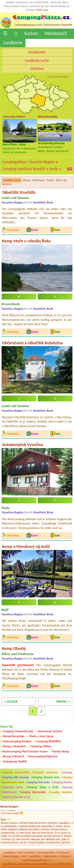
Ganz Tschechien (57, 77)
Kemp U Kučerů (14, 756)
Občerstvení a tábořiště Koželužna (32, 343)
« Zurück (11, 701)
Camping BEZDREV (49, 741)
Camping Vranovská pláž (18, 731)
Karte (55, 169)
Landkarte (13, 43)
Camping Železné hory (46, 777)
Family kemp (61, 751)
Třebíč (50, 180)
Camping (67, 772)
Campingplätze (46, 852)
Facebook (63, 852)
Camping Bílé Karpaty (16, 777)
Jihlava (26, 180)
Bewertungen (11, 856)
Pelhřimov (38, 180)
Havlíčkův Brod (12, 180)
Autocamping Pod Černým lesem (25, 751)
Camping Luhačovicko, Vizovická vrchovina (30, 772)
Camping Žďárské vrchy (16, 797)
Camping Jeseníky (61, 792)
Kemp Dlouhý (14, 648)
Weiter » (63, 701)
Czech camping (26, 852)
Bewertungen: (10, 806)
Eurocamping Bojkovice (43, 756)
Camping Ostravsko (38, 782)
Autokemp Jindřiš (15, 761)
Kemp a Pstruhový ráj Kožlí (26, 547)
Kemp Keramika (14, 736)
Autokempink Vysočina (23, 445)
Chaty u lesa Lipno (41, 736)
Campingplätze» (15, 162)
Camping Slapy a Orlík (42, 787)
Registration (50, 856)
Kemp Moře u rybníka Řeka (26, 241)
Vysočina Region (43, 162)
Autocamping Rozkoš (17, 741)
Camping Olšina (41, 746)
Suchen (31, 33)
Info (24, 856)
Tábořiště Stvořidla (19, 192)
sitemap (65, 856)
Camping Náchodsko (33, 792)
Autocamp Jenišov (50, 731)
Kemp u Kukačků (14, 746)
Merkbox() (56, 33)
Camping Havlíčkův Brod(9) (25, 169)
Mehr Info (42, 10)
